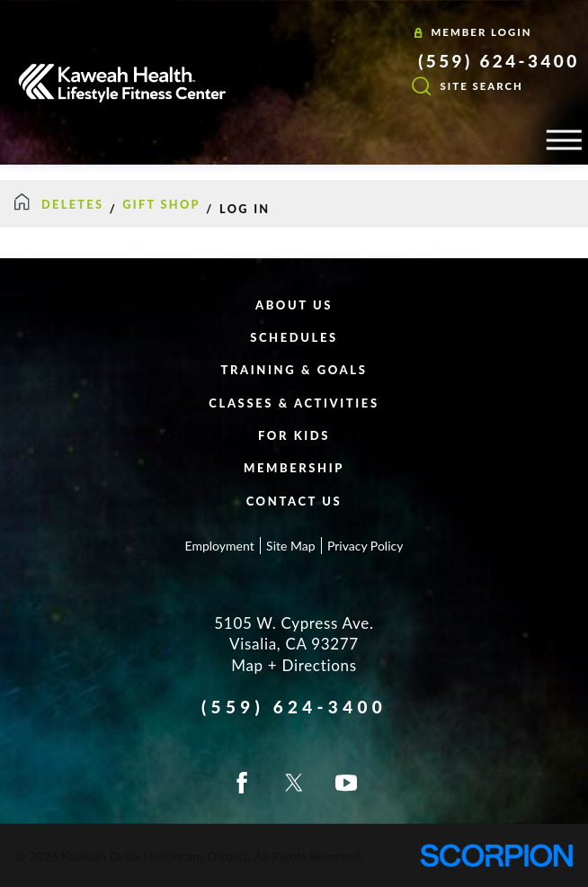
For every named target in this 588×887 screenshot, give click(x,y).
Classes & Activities (294, 403)
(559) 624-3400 (499, 62)
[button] (564, 140)
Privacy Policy (365, 546)
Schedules (294, 337)
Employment (220, 546)
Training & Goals (294, 370)
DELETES (72, 204)
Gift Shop (161, 204)
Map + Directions (294, 665)
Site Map (290, 546)
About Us (294, 305)
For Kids (294, 435)
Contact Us (294, 501)
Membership (294, 468)
